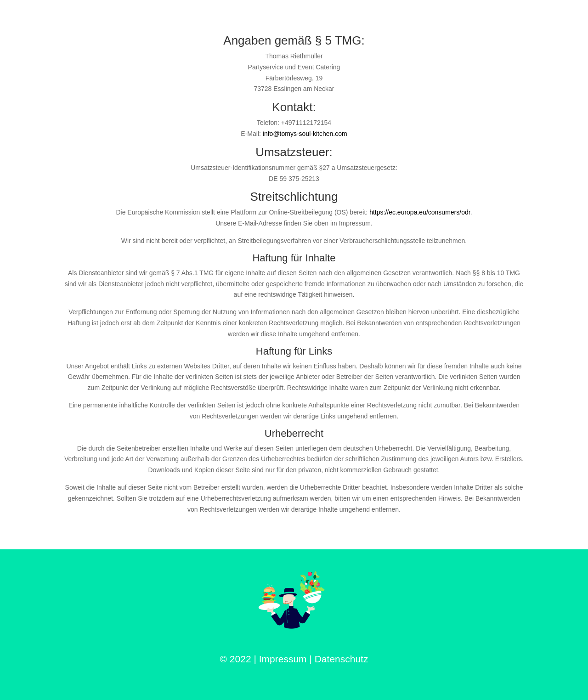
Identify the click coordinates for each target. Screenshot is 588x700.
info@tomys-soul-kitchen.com (305, 134)
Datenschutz (342, 659)
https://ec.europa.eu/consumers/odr (420, 212)
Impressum (283, 659)
